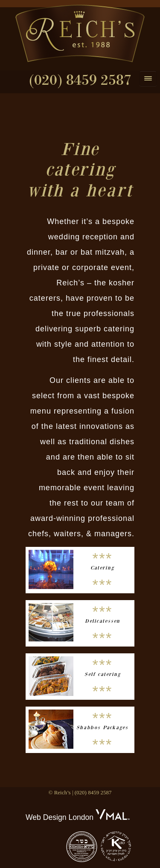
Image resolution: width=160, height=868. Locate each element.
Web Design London (60, 817)
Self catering (103, 674)
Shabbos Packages (102, 727)
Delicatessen (103, 621)
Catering (102, 568)
